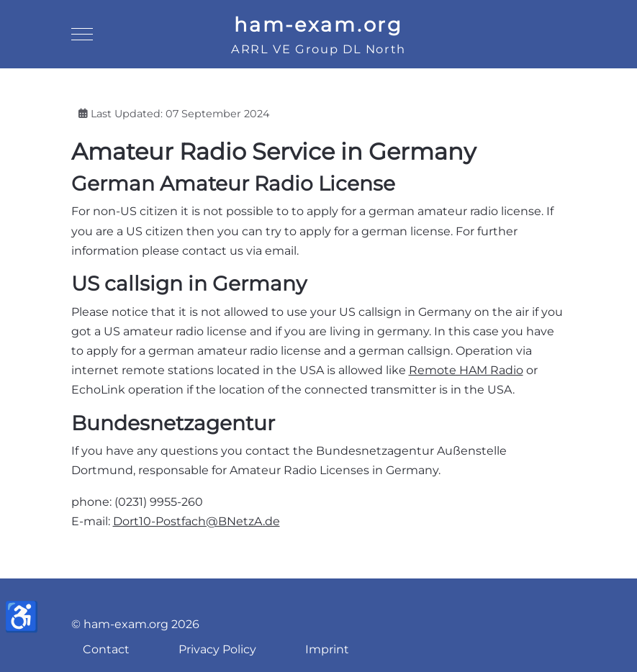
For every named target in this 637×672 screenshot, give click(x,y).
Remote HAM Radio (466, 370)
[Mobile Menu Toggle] (82, 35)
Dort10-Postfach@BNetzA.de (196, 521)
